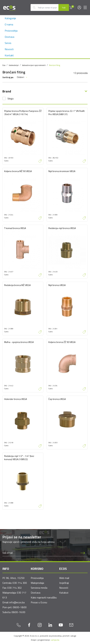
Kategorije (10, 18)
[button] (71, 7)
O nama (9, 24)
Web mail (64, 578)
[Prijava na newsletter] (83, 553)
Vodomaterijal (14, 65)
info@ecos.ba (17, 602)
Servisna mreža (39, 588)
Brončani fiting (55, 65)
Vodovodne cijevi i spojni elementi (34, 65)
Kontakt (9, 55)
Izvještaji (64, 583)
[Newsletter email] (40, 553)
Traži (64, 8)
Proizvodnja (11, 31)
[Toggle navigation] (85, 7)
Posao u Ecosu (39, 602)
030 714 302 (14, 588)
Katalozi (64, 593)
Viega (10, 98)
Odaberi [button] (22, 77)
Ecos (4, 65)
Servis (8, 43)
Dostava (9, 37)
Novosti (9, 49)
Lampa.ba (55, 640)
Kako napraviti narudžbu (44, 597)
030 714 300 (20, 583)
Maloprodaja (37, 583)
